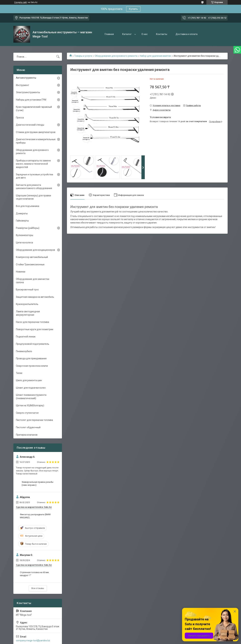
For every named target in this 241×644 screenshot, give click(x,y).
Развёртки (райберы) (28, 228)
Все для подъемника (28, 206)
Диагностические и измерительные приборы (36, 141)
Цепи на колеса (24, 243)
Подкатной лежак (26, 337)
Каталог (127, 34)
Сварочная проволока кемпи (32, 366)
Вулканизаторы (25, 235)
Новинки (21, 272)
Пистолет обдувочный (28, 427)
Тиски (19, 373)
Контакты (162, 34)
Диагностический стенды (30, 125)
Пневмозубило (24, 351)
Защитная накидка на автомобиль (35, 297)
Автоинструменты (26, 78)
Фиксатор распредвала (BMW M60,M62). (35, 516)
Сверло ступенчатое (27, 413)
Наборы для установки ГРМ (31, 100)
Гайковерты (22, 221)
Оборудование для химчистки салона (33, 281)
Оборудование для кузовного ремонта (116, 56)
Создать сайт (21, 2)
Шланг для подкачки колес (31, 388)
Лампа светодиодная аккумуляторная (28, 313)
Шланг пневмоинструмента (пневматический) (31, 397)
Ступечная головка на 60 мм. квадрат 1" (35, 574)
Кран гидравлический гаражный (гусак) (34, 109)
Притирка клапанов (27, 435)
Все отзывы (38, 588)
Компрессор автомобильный (32, 257)
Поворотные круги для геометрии (35, 329)
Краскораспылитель (27, 304)
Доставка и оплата (187, 34)
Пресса (20, 118)
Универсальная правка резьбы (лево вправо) (37, 484)
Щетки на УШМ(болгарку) (30, 405)
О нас (145, 34)
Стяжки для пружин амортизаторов (36, 132)
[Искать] (58, 57)
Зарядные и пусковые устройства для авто (34, 176)
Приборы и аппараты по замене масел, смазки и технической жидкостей (33, 164)
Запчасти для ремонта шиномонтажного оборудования (34, 187)
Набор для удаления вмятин (155, 56)
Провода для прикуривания (31, 358)
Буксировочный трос (27, 290)
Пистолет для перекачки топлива (34, 420)
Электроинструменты (28, 92)
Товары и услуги (83, 56)
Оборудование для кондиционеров (35, 250)
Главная (109, 34)
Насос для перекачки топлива (32, 322)
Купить (133, 9)
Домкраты (22, 213)
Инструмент (23, 85)
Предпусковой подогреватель (33, 344)
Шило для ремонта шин (29, 380)
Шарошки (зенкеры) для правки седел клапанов (33, 197)
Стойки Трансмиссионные (30, 264)
